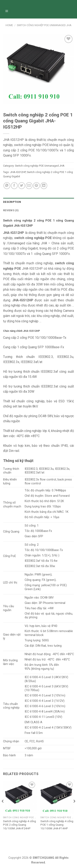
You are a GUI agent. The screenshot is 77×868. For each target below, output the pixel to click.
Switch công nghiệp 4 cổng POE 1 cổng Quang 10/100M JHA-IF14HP (57, 825)
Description (12, 202)
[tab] (38, 202)
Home (9, 25)
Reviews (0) (11, 210)
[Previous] (3, 809)
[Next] (74, 809)
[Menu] (7, 11)
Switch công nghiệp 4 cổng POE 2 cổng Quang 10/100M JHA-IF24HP (20, 825)
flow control (33, 483)
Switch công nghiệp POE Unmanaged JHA (44, 25)
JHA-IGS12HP (18, 172)
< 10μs (55, 517)
